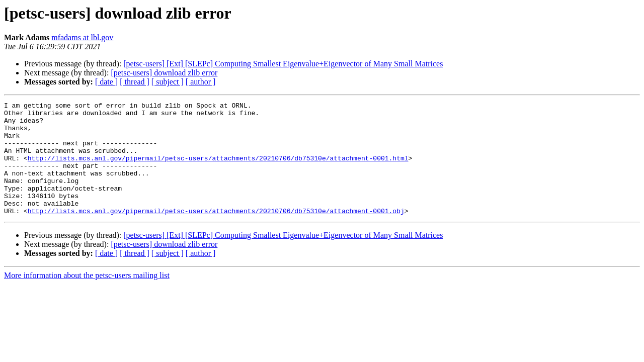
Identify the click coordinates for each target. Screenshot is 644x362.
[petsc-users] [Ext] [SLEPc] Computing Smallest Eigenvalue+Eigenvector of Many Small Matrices (283, 64)
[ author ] (201, 82)
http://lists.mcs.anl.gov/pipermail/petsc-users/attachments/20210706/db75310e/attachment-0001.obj (216, 233)
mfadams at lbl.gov (82, 37)
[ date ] (106, 82)
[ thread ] (135, 82)
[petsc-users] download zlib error (164, 73)
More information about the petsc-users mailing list (87, 298)
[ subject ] (168, 82)
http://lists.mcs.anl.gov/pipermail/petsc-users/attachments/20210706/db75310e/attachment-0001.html (218, 170)
